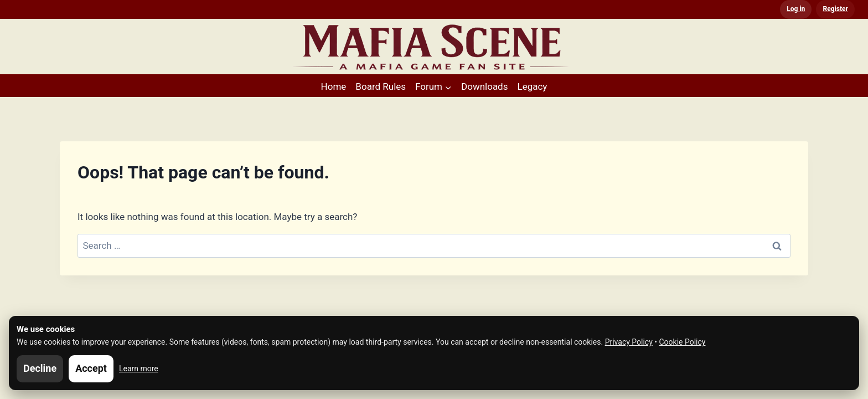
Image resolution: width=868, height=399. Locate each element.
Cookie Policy (683, 342)
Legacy (532, 86)
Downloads (484, 86)
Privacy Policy (629, 342)
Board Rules (381, 86)
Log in (796, 9)
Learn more (139, 369)
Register (835, 9)
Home (334, 86)
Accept (91, 368)
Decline (40, 368)
